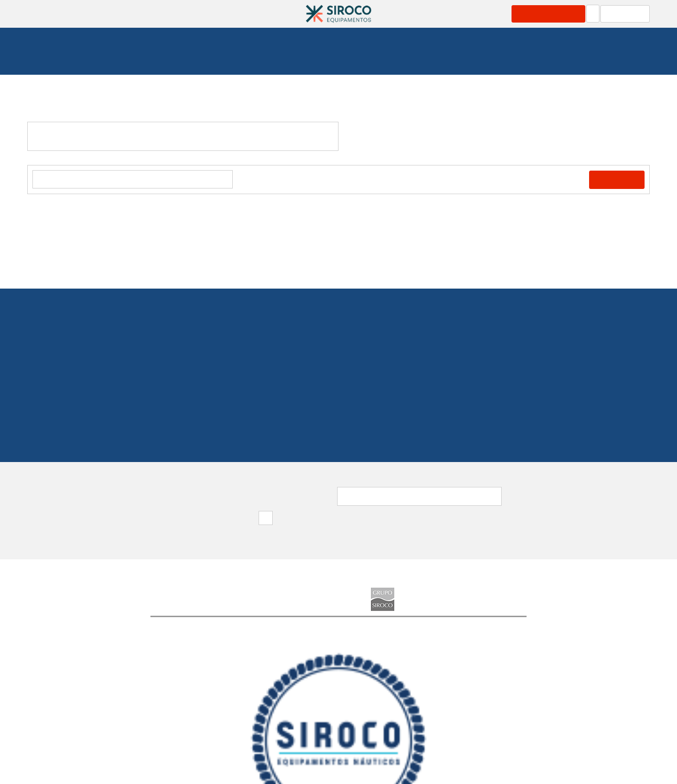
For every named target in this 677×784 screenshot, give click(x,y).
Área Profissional (552, 14)
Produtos (172, 14)
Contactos (505, 14)
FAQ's (316, 723)
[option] (197, 666)
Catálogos (268, 14)
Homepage (51, 56)
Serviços (219, 14)
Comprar (619, 180)
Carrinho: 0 (627, 14)
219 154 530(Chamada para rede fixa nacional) (339, 387)
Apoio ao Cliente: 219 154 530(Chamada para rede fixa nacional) (578, 765)
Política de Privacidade (378, 723)
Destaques (277, 723)
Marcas (409, 14)
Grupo (459, 14)
